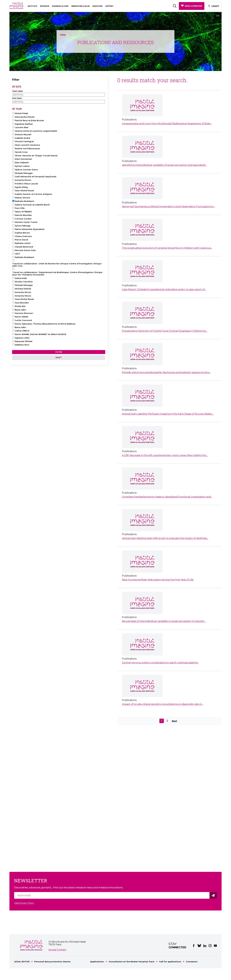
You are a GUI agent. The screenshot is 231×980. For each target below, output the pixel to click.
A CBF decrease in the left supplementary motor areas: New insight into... (165, 455)
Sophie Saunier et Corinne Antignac (34, 194)
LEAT (18, 254)
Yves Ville (20, 208)
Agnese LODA (22, 338)
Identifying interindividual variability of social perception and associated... (164, 165)
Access (52, 950)
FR (218, 16)
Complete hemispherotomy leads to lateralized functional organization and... (167, 497)
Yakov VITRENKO (23, 212)
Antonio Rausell (23, 134)
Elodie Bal (20, 306)
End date (17, 98)
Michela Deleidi (23, 289)
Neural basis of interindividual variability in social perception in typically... (164, 621)
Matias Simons (23, 198)
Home (63, 35)
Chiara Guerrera (23, 236)
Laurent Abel (22, 127)
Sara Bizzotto (22, 303)
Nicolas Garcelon (24, 282)
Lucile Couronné (23, 320)
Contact (62, 950)
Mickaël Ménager (24, 173)
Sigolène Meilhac (24, 124)
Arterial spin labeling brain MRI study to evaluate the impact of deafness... (165, 538)
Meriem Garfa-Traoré (26, 222)
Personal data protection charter (52, 962)
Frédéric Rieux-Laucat (26, 184)
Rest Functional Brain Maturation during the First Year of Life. (158, 580)
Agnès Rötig (21, 187)
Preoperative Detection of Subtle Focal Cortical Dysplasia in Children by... (165, 331)
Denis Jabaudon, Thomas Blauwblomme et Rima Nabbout (45, 324)
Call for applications (170, 962)
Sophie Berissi (22, 233)
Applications (97, 962)
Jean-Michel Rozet (24, 191)
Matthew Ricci (22, 345)
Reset (59, 357)
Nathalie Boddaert (25, 201)
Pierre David (21, 240)
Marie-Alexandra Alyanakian (30, 229)
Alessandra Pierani (25, 117)
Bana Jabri (20, 310)
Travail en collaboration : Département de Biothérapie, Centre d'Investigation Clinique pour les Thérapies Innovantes (57, 273)
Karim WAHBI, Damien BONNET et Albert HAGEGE (41, 334)
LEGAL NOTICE (22, 962)
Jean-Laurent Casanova (27, 145)
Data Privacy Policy (24, 903)
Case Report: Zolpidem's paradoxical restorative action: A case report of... (164, 289)
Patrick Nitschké (23, 215)
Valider (214, 895)
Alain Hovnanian (23, 159)
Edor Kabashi (22, 162)
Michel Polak (21, 113)
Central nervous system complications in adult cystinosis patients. (160, 663)
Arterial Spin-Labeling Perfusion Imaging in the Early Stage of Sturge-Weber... (168, 414)
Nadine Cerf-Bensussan (27, 148)
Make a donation (193, 6)
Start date (18, 91)
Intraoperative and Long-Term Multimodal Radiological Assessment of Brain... (167, 124)
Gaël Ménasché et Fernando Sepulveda (36, 176)
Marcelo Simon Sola (25, 250)
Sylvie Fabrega (23, 226)
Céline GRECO (22, 331)
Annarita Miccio (23, 180)
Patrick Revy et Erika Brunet (29, 120)
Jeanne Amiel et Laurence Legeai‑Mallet (36, 131)
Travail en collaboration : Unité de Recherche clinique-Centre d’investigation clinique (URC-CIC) (57, 265)
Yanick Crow (21, 152)
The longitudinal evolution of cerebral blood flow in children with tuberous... (167, 248)
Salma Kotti (21, 278)
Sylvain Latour (22, 166)
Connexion (192, 962)
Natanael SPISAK (24, 341)
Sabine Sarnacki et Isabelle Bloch (32, 205)
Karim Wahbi (22, 317)
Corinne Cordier (23, 219)
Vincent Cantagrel (24, 141)
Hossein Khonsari (24, 313)
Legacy (215, 6)
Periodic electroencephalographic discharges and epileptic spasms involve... (166, 372)
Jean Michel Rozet (24, 299)
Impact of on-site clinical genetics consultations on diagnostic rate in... (162, 704)
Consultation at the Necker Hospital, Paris (131, 962)
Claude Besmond (24, 247)
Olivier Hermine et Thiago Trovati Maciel (36, 156)
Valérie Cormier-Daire (26, 170)
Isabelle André (23, 138)
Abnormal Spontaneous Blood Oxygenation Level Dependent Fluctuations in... (168, 207)
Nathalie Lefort (23, 243)
